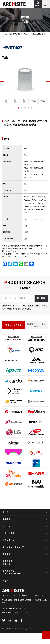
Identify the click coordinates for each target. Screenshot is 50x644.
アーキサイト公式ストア (13, 547)
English (6, 580)
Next (48, 81)
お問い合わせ (9, 540)
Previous (2, 81)
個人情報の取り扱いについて (14, 623)
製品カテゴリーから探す (36, 325)
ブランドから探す (14, 325)
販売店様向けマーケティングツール (12, 572)
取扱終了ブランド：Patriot (19, 34)
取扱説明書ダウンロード (9, 562)
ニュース (7, 526)
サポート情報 (9, 533)
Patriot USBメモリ (38, 34)
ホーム (5, 34)
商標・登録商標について (12, 619)
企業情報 (7, 554)
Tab (25, 238)
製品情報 (7, 519)
